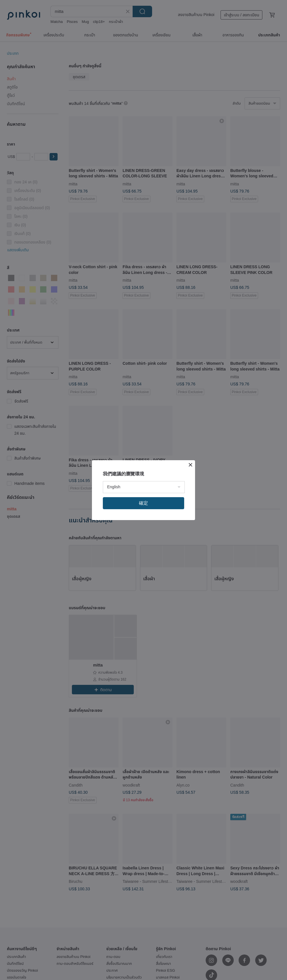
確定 (143, 503)
